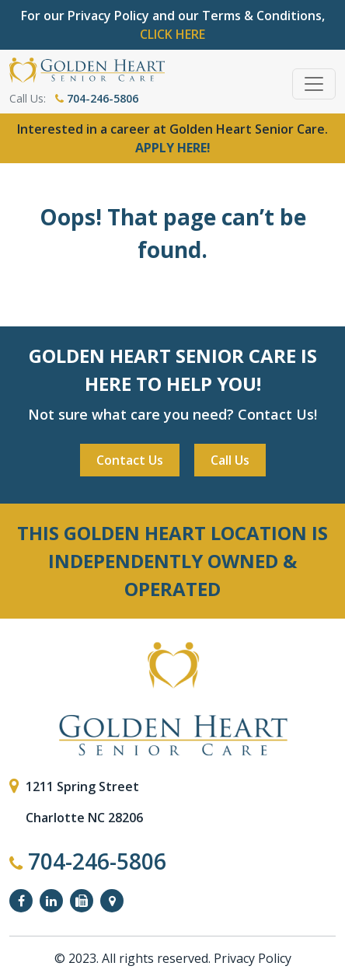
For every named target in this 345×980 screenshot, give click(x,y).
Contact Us (130, 460)
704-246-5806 (97, 98)
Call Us (230, 460)
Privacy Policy (253, 958)
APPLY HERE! (173, 148)
